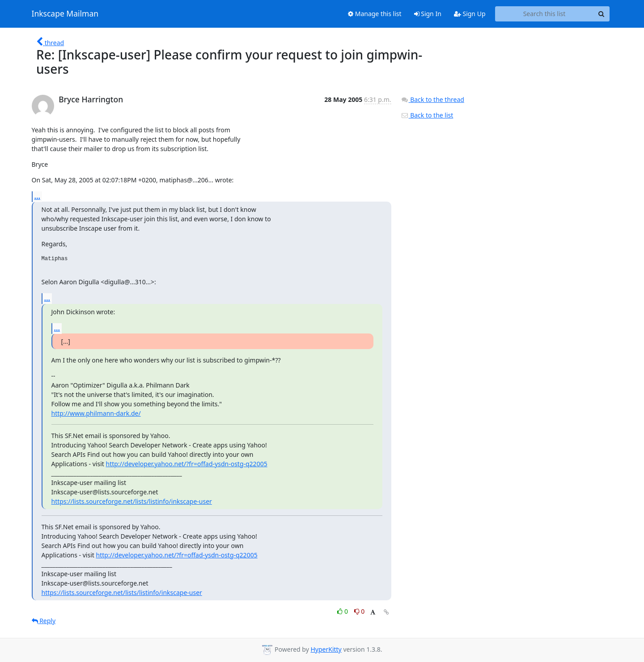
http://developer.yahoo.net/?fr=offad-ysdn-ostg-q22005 (186, 464)
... (38, 196)
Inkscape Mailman (65, 14)
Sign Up (470, 14)
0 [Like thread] (343, 611)
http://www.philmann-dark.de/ (96, 413)
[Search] (602, 14)
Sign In (428, 14)
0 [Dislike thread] (360, 611)
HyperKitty (326, 649)
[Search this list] (544, 14)
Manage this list (375, 14)
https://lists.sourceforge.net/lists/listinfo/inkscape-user (132, 501)
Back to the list (427, 115)
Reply (44, 621)
